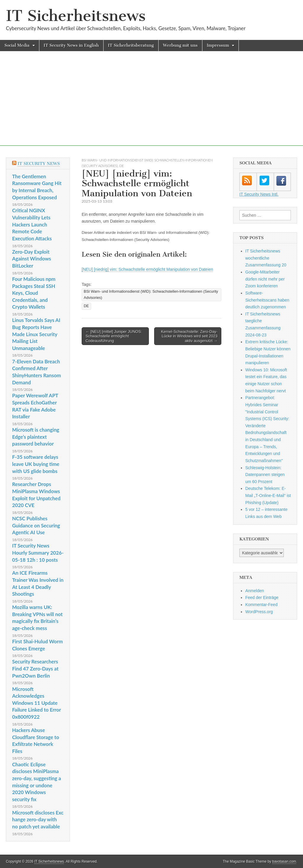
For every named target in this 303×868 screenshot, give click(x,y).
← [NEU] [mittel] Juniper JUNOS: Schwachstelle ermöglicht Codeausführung (114, 336)
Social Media (17, 45)
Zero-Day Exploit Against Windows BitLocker (32, 259)
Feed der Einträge (262, 597)
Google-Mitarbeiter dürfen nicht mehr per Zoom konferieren (265, 279)
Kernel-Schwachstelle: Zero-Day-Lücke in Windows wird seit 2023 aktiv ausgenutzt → (189, 336)
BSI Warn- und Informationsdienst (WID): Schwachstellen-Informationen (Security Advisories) (151, 295)
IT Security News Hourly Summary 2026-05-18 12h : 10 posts (38, 553)
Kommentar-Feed (261, 605)
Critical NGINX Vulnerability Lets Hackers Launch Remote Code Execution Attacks (32, 224)
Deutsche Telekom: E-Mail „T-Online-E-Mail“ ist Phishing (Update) (268, 495)
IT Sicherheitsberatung (131, 45)
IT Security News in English (71, 45)
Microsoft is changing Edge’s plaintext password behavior (36, 437)
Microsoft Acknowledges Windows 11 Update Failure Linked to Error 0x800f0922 (37, 703)
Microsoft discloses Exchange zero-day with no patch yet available (38, 820)
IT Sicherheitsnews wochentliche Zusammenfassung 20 (266, 258)
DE (121, 166)
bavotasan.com (284, 861)
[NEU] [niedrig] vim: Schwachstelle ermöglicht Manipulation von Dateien (147, 269)
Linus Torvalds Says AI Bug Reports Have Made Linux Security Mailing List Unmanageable (36, 334)
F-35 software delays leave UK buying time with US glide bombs (36, 464)
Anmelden (255, 591)
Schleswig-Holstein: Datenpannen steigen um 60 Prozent (265, 475)
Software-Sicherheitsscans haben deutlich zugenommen (267, 300)
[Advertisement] (151, 104)
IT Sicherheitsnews (76, 16)
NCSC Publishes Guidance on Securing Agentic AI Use (36, 525)
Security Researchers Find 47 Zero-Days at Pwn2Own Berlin (35, 668)
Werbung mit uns (180, 45)
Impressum (218, 45)
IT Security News (39, 164)
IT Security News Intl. (259, 194)
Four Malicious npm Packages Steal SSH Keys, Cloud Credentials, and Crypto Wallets (34, 293)
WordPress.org (259, 612)
